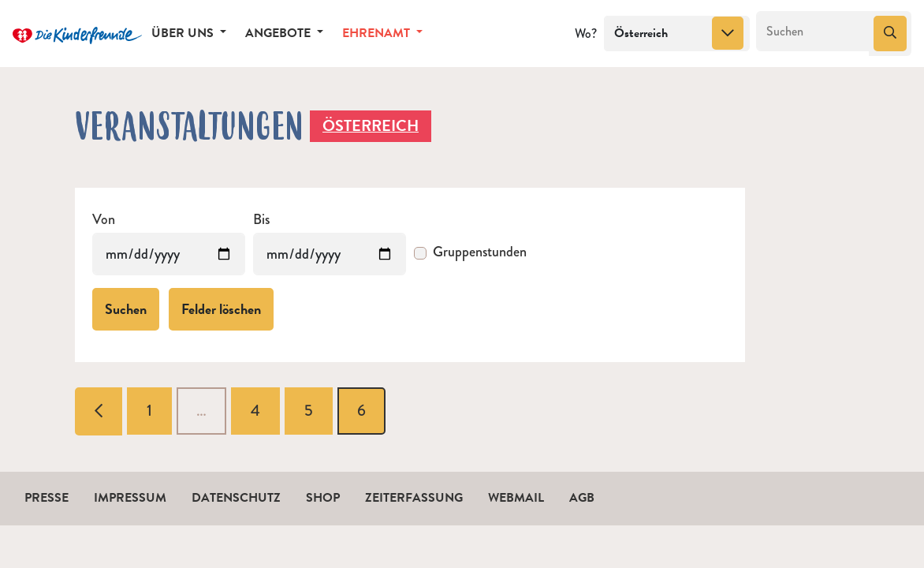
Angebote (279, 33)
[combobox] (677, 34)
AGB (582, 498)
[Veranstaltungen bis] (330, 254)
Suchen (126, 309)
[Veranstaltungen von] (169, 254)
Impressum (130, 498)
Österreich (371, 125)
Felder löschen (221, 309)
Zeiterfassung (414, 498)
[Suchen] (813, 32)
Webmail (516, 498)
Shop (323, 498)
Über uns (184, 33)
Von (104, 220)
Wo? (586, 34)
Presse (47, 498)
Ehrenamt (378, 33)
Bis (261, 220)
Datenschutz (236, 498)
